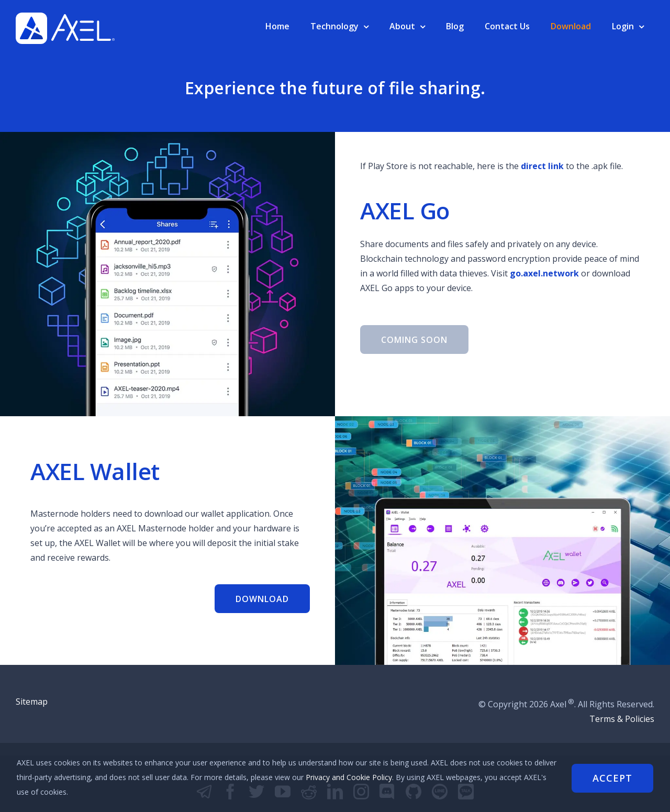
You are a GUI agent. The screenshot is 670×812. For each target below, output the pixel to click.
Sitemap (32, 702)
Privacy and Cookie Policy (373, 777)
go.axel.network (544, 273)
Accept (612, 777)
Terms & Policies (622, 719)
